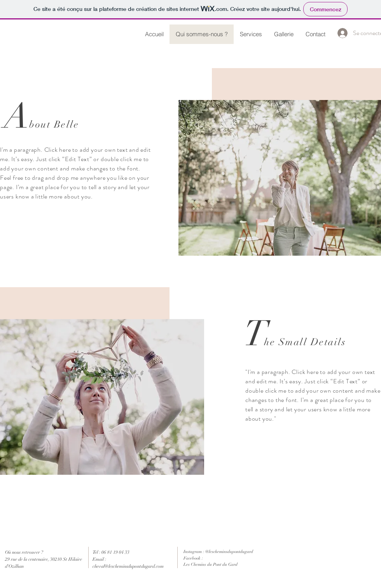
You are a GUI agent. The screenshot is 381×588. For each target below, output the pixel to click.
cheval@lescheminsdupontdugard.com (128, 566)
